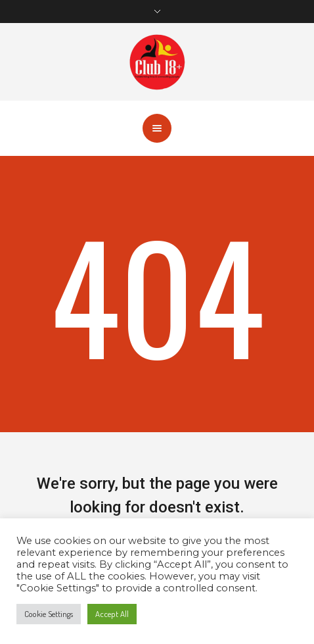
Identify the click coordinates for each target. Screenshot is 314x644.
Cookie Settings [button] (49, 614)
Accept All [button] (112, 614)
